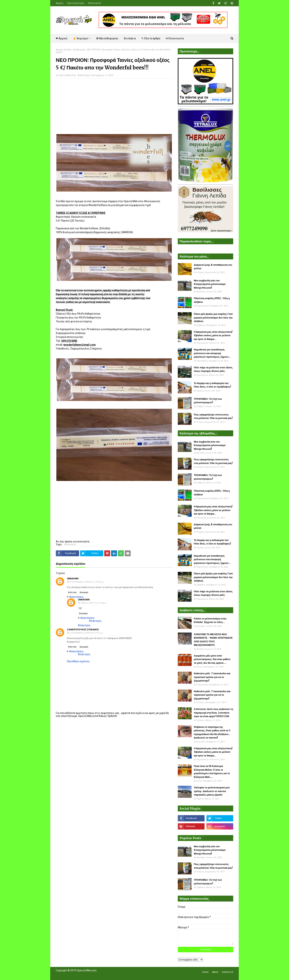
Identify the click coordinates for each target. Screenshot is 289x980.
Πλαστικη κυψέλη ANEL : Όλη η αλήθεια (212, 300)
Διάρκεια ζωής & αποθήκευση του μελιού (213, 267)
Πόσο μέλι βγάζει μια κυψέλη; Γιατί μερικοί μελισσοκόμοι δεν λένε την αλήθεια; (213, 318)
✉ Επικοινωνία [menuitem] (175, 38)
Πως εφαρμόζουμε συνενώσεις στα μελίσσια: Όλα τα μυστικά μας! (213, 416)
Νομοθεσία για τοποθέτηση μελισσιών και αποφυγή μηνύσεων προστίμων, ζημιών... (212, 353)
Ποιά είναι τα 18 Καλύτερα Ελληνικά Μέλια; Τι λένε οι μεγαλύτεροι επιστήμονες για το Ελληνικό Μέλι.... (212, 772)
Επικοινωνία (94, 3)
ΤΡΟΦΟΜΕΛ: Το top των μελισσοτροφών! (208, 401)
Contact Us (227, 972)
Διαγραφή (84, 592)
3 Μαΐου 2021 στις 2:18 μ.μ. (94, 603)
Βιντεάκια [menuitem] (130, 38)
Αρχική (59, 3)
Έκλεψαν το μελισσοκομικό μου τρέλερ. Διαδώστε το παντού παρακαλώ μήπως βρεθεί (212, 791)
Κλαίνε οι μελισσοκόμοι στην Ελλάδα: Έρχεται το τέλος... (210, 620)
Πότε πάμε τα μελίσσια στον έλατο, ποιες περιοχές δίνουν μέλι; (213, 369)
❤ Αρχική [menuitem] (62, 38)
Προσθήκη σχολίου (78, 661)
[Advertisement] (114, 108)
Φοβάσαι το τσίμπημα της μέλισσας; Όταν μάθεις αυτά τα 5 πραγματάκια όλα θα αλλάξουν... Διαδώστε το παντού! (212, 732)
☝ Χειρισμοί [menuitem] (81, 38)
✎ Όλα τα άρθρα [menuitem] (151, 38)
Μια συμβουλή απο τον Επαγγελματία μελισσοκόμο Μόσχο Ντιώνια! (210, 284)
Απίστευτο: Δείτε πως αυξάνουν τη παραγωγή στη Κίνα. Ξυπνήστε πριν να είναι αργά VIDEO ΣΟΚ (213, 713)
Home (205, 972)
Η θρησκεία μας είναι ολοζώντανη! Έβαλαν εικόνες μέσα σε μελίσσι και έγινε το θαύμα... (213, 335)
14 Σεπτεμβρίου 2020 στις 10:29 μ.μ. (87, 582)
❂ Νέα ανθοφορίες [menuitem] (107, 38)
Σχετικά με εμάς (76, 3)
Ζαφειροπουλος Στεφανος (83, 630)
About (215, 972)
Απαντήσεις (76, 597)
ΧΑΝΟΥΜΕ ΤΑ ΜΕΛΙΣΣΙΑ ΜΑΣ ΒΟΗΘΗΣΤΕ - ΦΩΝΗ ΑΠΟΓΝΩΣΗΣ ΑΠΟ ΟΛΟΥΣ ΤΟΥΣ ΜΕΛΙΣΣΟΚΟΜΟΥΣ (213, 640)
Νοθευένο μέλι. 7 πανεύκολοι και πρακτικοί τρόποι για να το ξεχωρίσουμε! (212, 677)
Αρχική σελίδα (64, 50)
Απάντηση (72, 592)
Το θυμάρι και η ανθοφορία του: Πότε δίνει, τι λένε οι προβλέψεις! (212, 385)
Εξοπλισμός (79, 50)
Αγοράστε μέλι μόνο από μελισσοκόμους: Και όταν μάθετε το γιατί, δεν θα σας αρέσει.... (212, 659)
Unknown (73, 579)
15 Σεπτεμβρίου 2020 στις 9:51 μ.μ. (86, 633)
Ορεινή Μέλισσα (67, 75)
